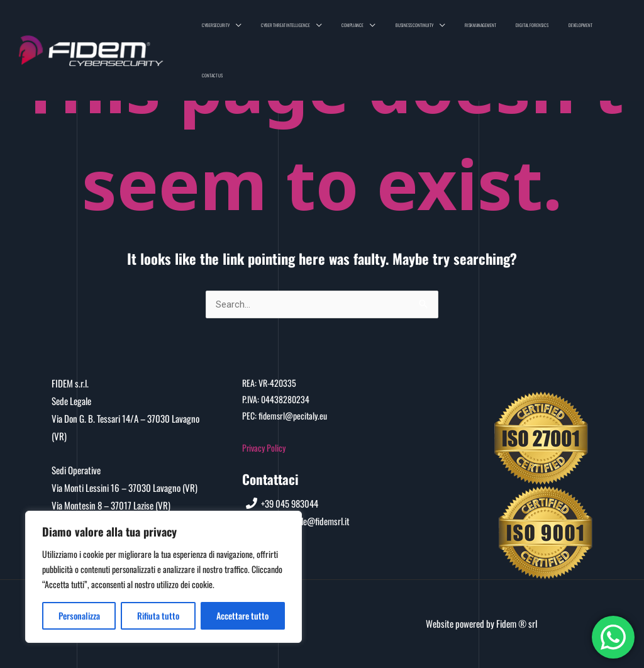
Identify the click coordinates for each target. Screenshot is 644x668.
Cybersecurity (286, 30)
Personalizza (79, 615)
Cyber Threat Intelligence (345, 30)
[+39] (283, 503)
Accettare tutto (242, 615)
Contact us (617, 30)
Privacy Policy (264, 448)
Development (586, 30)
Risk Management (508, 30)
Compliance (402, 30)
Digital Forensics (548, 30)
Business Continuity (452, 30)
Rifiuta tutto (158, 615)
